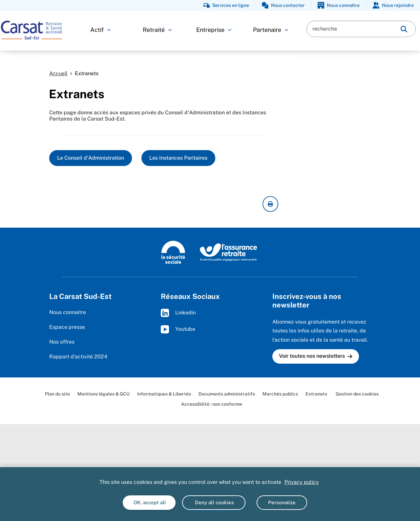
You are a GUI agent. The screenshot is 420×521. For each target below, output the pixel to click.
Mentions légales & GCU (104, 394)
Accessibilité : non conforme (212, 404)
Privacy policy (302, 482)
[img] (404, 29)
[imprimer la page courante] (270, 204)
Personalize (282, 502)
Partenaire (271, 30)
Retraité (157, 30)
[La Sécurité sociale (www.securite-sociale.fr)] (173, 252)
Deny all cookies (214, 502)
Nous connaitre (68, 312)
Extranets (316, 394)
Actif (101, 30)
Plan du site (57, 394)
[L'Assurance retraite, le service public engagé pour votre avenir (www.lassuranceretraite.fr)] (229, 252)
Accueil (58, 73)
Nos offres (62, 342)
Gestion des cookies (357, 394)
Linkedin (178, 313)
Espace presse (67, 327)
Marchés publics (280, 394)
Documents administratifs (227, 394)
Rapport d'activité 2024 (78, 357)
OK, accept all (149, 502)
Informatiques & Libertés (164, 394)
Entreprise (214, 30)
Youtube (178, 329)
